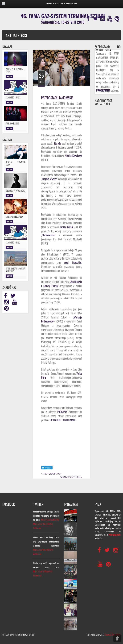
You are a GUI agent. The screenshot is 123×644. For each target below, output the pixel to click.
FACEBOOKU (55, 420)
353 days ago (37, 576)
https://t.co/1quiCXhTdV (50, 520)
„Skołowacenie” (48, 235)
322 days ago (37, 554)
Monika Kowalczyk (73, 156)
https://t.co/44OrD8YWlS (43, 550)
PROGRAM (62, 412)
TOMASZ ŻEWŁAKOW (113, 635)
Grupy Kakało (67, 227)
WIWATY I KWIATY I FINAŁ (70, 477)
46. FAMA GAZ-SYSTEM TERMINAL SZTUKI (63, 18)
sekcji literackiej (73, 263)
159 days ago (37, 528)
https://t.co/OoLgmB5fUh (43, 524)
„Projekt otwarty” (49, 179)
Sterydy (57, 143)
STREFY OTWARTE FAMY (52, 474)
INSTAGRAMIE (69, 420)
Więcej (9, 77)
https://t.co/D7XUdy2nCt (43, 571)
